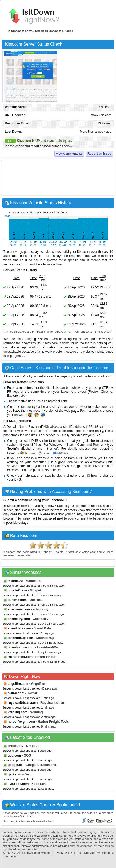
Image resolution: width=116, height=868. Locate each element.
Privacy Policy (63, 853)
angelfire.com (18, 684)
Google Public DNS (85, 466)
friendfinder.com (20, 657)
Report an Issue (99, 154)
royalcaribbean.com (23, 703)
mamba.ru (15, 581)
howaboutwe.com (21, 647)
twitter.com (16, 693)
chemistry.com (19, 619)
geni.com (15, 774)
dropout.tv (15, 746)
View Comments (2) (69, 154)
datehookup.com (20, 638)
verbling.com (18, 712)
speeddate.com (19, 628)
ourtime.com (17, 600)
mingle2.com (17, 590)
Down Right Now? (97, 821)
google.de (15, 765)
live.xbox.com (18, 784)
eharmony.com (19, 609)
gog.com (14, 755)
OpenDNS (59, 466)
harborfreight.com (21, 722)
